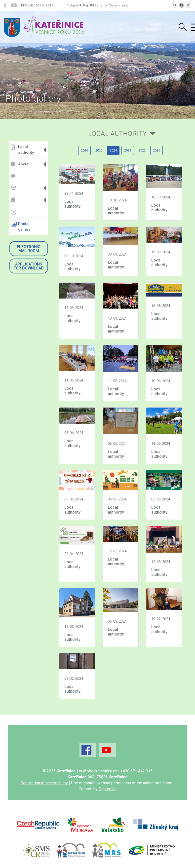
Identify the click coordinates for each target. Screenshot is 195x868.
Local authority (22, 150)
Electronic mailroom (29, 249)
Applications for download (29, 266)
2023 (128, 150)
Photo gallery (20, 227)
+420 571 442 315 (136, 771)
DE (189, 5)
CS (174, 5)
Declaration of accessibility (44, 783)
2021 (156, 150)
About (20, 164)
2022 (142, 150)
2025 (99, 150)
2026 (84, 150)
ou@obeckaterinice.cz (98, 771)
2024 (113, 150)
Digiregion (108, 789)
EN (182, 5)
